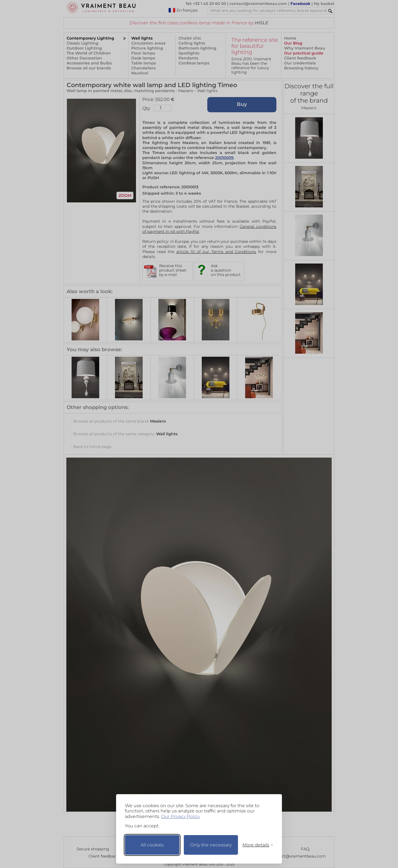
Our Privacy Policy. (181, 816)
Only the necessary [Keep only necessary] (211, 845)
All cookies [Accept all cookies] (152, 845)
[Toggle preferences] (255, 845)
